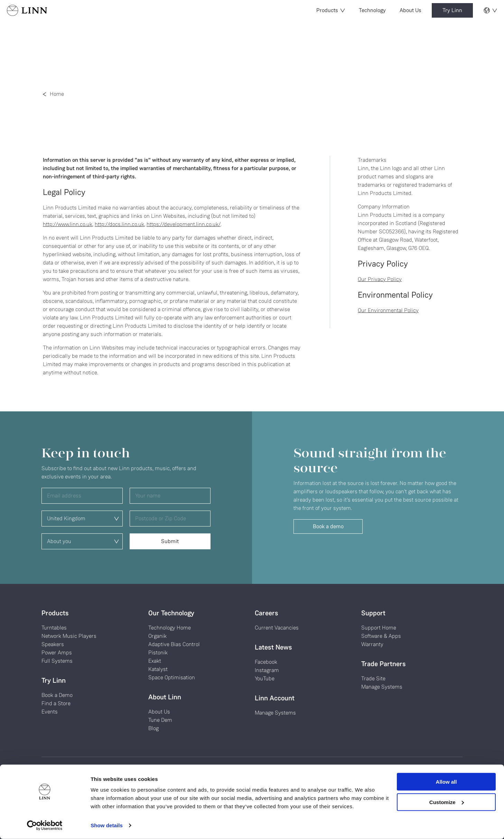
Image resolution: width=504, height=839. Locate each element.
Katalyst (158, 669)
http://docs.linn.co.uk (119, 224)
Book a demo (328, 526)
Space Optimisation (172, 677)
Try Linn (452, 10)
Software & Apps (381, 636)
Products (331, 10)
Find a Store (56, 703)
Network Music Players (69, 636)
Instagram (267, 670)
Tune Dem (160, 720)
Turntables (54, 628)
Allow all (446, 782)
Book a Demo (57, 695)
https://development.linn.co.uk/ (184, 224)
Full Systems (57, 661)
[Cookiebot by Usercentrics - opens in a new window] (45, 826)
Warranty (372, 644)
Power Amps (57, 652)
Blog (153, 728)
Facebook (266, 662)
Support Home (379, 628)
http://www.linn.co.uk (68, 224)
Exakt (155, 661)
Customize (447, 802)
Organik (157, 636)
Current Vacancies (277, 628)
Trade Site (373, 678)
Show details (107, 825)
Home (57, 94)
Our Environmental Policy (388, 310)
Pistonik (158, 652)
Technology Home (170, 628)
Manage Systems (275, 713)
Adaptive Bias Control (174, 644)
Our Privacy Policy (380, 279)
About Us (410, 10)
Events (50, 712)
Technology (372, 10)
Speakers (53, 644)
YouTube (265, 678)
